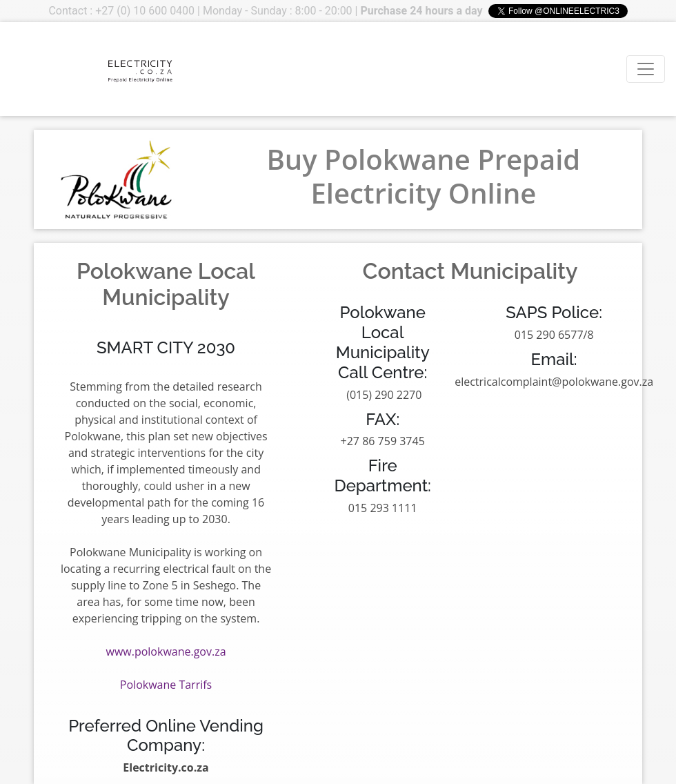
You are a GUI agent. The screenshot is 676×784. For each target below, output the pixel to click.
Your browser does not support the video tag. (63, 69)
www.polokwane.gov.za (166, 651)
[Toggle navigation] (646, 69)
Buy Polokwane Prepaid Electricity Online (423, 176)
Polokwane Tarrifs (166, 685)
